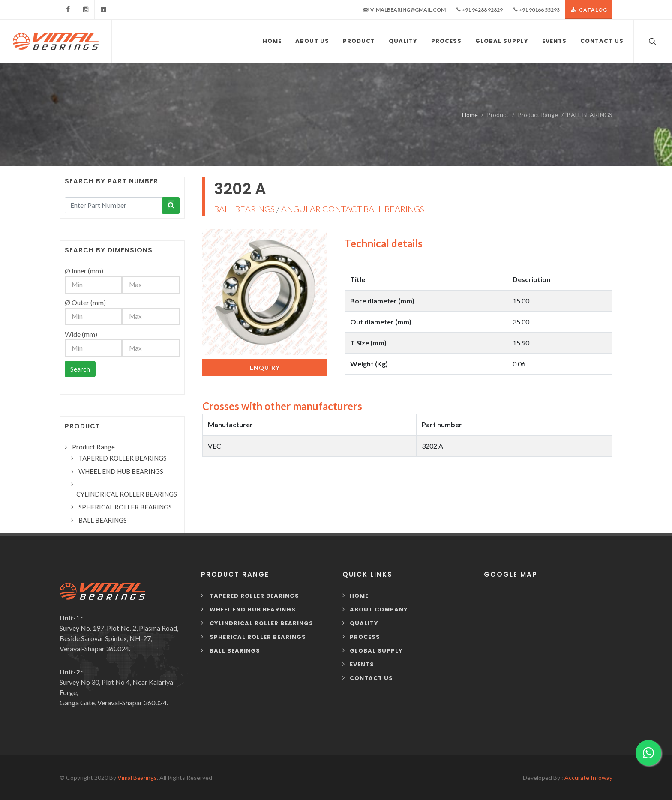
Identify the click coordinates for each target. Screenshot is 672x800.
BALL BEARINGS (244, 209)
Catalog (589, 10)
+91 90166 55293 (537, 10)
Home (470, 115)
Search (80, 369)
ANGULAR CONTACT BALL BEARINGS (353, 209)
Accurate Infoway (588, 778)
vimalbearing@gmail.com (404, 10)
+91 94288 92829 (480, 10)
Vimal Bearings (137, 778)
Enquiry (265, 367)
